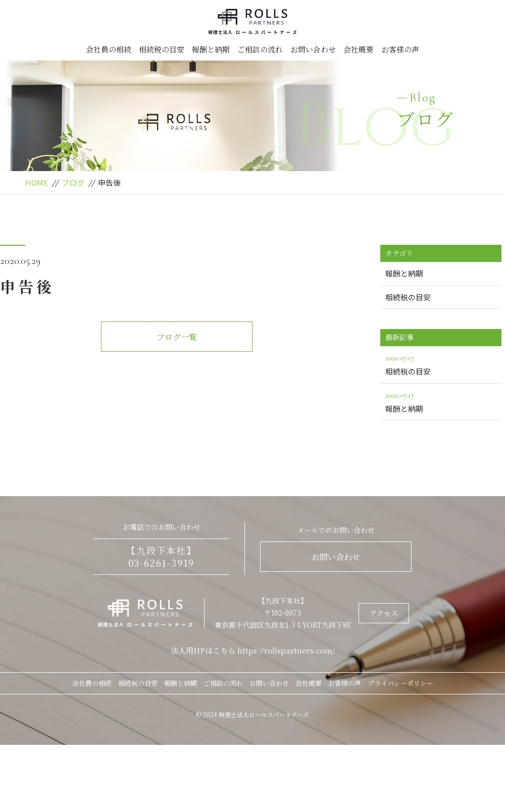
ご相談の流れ (260, 49)
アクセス (384, 613)
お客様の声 (400, 49)
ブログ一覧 (177, 337)
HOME (37, 182)
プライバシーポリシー (400, 683)
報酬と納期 (211, 49)
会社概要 (359, 49)
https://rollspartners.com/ (286, 650)
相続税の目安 (162, 49)
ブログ (73, 182)
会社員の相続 (109, 49)
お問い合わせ (313, 49)
